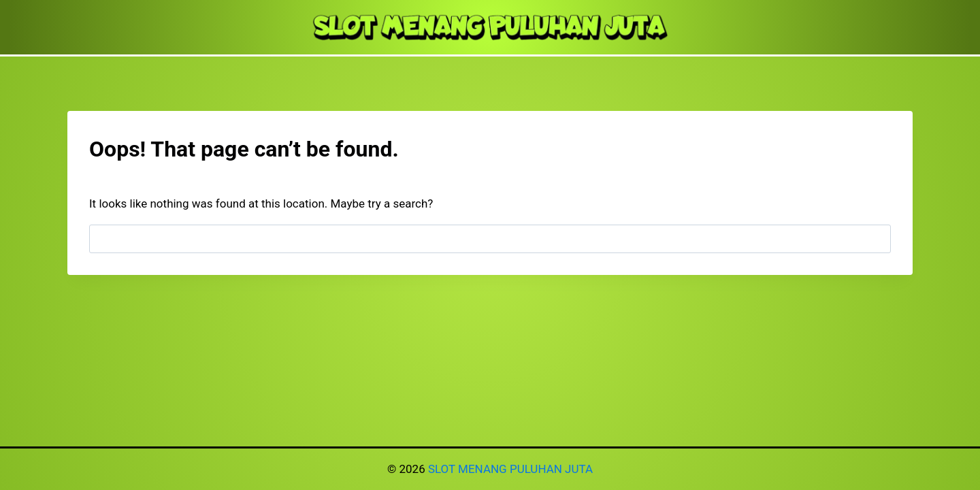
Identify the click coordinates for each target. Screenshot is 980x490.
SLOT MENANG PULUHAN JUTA (510, 469)
